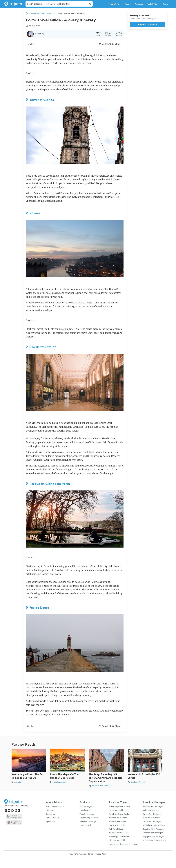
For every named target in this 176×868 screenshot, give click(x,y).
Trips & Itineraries (87, 814)
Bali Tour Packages (150, 810)
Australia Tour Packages (153, 833)
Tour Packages (86, 807)
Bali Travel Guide (116, 829)
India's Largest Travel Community (16, 806)
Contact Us (51, 814)
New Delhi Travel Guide (119, 814)
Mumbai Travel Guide (118, 818)
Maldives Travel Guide (118, 833)
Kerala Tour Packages (152, 822)
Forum (128, 4)
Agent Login (51, 822)
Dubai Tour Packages (151, 818)
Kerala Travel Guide (117, 825)
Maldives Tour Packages (153, 807)
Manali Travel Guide (117, 822)
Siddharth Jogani (138, 782)
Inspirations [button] (115, 4)
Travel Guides (85, 810)
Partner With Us (53, 818)
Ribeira (33, 213)
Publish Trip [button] (153, 4)
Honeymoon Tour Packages (154, 840)
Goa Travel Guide (116, 810)
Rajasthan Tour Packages (153, 829)
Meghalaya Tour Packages (154, 825)
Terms (90, 854)
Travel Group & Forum (89, 818)
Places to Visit (85, 825)
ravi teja (18, 782)
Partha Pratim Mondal (101, 785)
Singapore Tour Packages (153, 837)
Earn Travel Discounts (55, 807)
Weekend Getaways (88, 822)
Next (163, 762)
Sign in (165, 4)
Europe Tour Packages (152, 814)
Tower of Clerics (40, 100)
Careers (49, 810)
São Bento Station (41, 347)
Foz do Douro (38, 608)
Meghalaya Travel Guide (119, 837)
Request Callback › (147, 25)
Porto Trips (51, 13)
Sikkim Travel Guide (117, 840)
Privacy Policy (101, 854)
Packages (139, 4)
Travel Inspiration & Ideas (120, 807)
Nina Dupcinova (60, 782)
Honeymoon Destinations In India (123, 844)
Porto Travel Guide (37, 13)
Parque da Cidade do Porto (48, 484)
